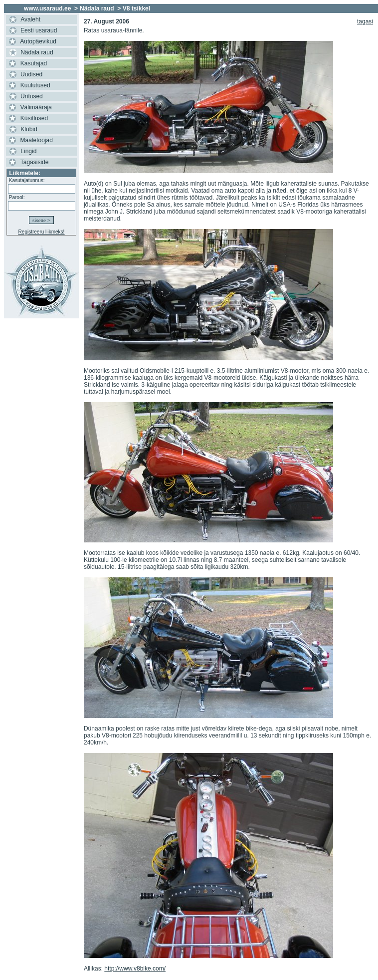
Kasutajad (34, 63)
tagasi (365, 21)
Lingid (28, 151)
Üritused (32, 96)
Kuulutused (35, 85)
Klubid (29, 129)
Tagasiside (35, 162)
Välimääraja (36, 107)
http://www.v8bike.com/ (135, 969)
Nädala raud (37, 52)
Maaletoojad (37, 140)
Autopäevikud (38, 41)
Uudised (31, 74)
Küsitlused (34, 118)
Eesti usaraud (39, 30)
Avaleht (30, 19)
